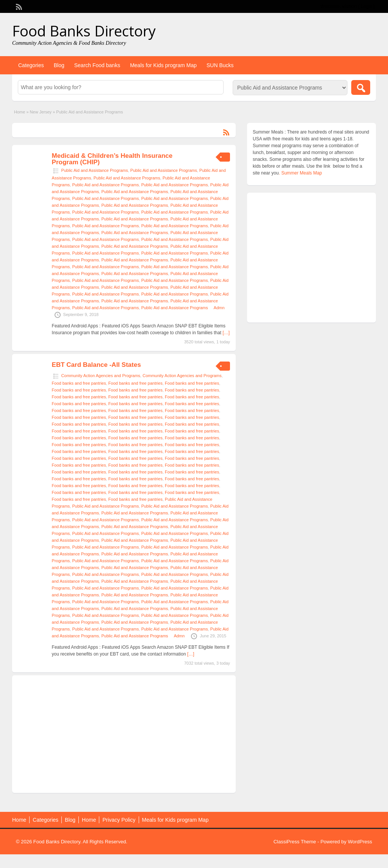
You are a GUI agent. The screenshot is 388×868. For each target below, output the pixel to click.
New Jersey (41, 112)
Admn (219, 308)
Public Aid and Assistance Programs (95, 170)
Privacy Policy (119, 820)
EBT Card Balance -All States (96, 365)
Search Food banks (97, 65)
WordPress (360, 842)
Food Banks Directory (84, 31)
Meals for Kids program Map (163, 65)
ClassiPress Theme (295, 842)
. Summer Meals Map (300, 173)
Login (367, 6)
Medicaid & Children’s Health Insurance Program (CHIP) (112, 159)
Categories (31, 65)
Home (20, 112)
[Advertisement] (124, 734)
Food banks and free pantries (79, 383)
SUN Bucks (220, 65)
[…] (226, 333)
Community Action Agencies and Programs (101, 376)
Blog (59, 65)
